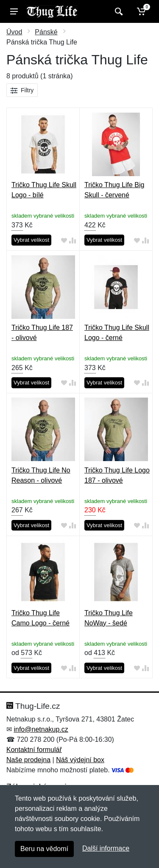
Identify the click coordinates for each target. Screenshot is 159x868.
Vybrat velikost (31, 240)
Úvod (14, 32)
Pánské (46, 32)
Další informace (106, 848)
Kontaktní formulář (34, 750)
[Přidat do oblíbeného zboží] (64, 240)
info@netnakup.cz (41, 729)
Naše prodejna (28, 760)
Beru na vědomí (44, 849)
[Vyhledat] (118, 11)
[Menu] (14, 11)
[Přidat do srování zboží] (73, 240)
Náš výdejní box (80, 760)
